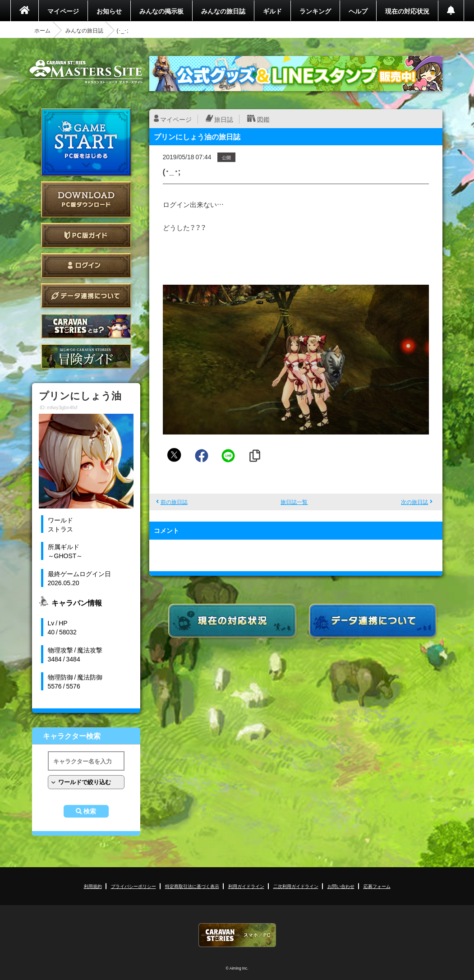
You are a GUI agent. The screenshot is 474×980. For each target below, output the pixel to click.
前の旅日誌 (174, 502)
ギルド (272, 11)
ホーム (42, 30)
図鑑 (263, 119)
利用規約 (93, 886)
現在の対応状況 (407, 11)
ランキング (315, 11)
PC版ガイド (86, 235)
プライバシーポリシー (133, 886)
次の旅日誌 (414, 502)
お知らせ (109, 11)
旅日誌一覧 (294, 502)
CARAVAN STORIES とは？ (86, 326)
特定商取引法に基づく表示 (192, 886)
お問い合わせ (341, 886)
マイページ (63, 11)
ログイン (86, 266)
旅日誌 (224, 119)
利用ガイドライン (246, 886)
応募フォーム (377, 886)
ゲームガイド (86, 356)
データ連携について (86, 296)
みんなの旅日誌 (223, 11)
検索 (90, 811)
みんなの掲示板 (161, 11)
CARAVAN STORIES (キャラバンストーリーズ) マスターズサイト (86, 72)
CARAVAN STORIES (237, 935)
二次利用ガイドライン (296, 886)
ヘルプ (358, 11)
